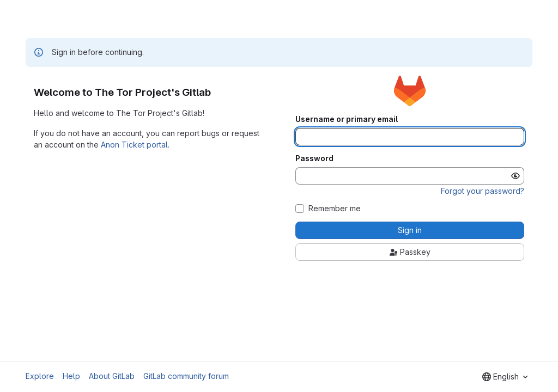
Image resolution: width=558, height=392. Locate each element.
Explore (40, 376)
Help (71, 376)
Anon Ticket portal (134, 145)
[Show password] (515, 176)
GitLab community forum (186, 376)
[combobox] (505, 377)
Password (314, 158)
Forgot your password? (483, 191)
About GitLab (112, 376)
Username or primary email (347, 119)
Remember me (335, 209)
